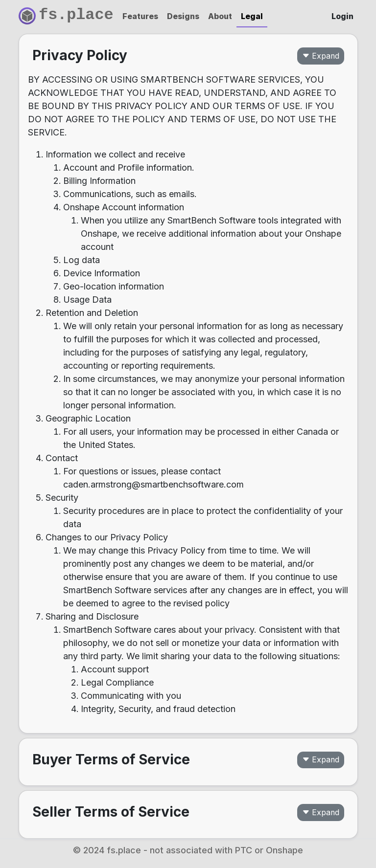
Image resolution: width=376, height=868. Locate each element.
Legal (252, 16)
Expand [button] (321, 56)
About (220, 16)
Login (342, 16)
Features (140, 16)
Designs (183, 16)
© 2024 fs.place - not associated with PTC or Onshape (188, 850)
